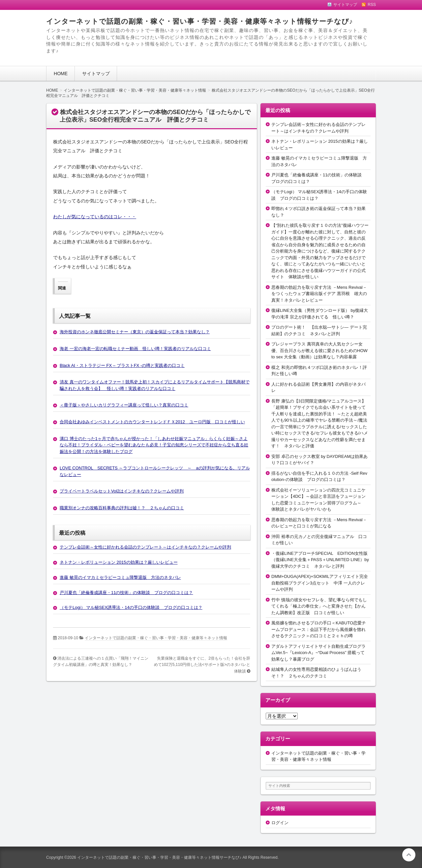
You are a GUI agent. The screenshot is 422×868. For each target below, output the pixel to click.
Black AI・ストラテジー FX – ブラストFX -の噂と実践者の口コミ (122, 365)
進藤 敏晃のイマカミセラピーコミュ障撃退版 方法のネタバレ (120, 577)
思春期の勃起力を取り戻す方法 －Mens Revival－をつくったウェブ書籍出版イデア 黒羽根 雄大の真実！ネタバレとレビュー (319, 294)
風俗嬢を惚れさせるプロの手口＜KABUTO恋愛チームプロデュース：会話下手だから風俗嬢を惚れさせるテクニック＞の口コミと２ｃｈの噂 (319, 629)
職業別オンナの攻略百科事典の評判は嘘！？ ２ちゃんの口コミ (122, 508)
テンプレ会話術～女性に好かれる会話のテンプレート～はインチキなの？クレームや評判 (145, 547)
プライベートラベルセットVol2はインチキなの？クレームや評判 (122, 491)
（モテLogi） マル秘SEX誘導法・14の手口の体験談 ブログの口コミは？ (131, 607)
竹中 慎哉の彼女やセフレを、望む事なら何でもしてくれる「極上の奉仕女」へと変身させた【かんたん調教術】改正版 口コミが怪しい (319, 606)
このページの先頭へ (409, 855)
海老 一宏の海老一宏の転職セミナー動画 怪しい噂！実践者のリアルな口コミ (135, 349)
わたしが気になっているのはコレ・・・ (95, 217)
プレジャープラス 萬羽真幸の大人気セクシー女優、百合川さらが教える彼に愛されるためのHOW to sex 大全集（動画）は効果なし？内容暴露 (319, 350)
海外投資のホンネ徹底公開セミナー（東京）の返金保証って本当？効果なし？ (135, 332)
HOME (61, 74)
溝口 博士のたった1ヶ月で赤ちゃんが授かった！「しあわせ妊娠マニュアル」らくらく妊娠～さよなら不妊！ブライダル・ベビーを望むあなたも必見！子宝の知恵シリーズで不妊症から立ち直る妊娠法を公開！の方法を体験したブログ (154, 445)
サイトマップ (96, 74)
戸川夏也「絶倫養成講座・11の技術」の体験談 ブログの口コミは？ (126, 593)
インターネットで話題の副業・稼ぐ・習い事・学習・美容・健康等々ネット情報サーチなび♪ (199, 21)
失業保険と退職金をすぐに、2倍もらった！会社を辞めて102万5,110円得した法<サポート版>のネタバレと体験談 (202, 665)
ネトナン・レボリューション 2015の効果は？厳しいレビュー (119, 562)
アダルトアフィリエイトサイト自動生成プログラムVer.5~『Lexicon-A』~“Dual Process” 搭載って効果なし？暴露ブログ (318, 653)
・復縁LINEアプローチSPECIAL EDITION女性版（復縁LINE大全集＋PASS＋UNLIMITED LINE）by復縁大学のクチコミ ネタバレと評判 (320, 560)
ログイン (280, 823)
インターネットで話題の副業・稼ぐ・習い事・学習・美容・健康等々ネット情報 (156, 638)
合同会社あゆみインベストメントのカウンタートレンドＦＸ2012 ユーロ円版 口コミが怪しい (152, 422)
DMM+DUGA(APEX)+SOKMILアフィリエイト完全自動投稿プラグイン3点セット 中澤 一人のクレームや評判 (320, 583)
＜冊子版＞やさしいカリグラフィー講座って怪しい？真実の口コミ (124, 405)
